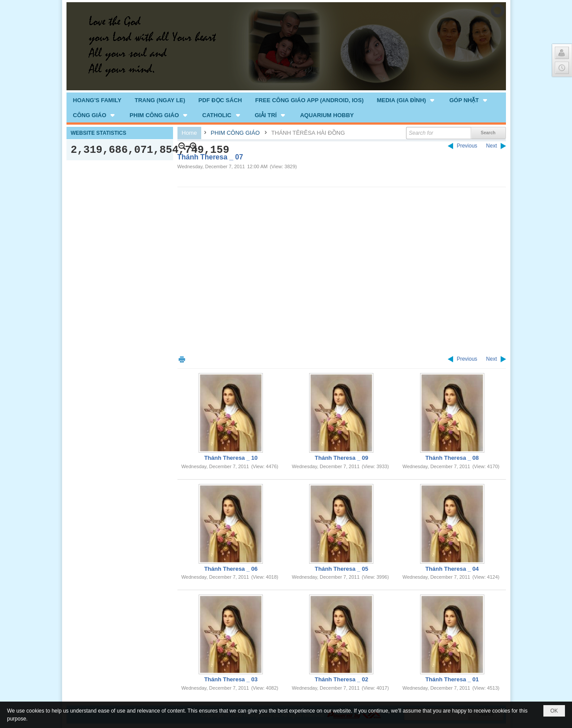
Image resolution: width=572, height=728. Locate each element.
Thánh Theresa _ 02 (341, 679)
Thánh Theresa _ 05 (341, 569)
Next (492, 146)
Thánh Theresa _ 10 (231, 458)
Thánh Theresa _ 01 (452, 679)
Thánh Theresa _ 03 (231, 679)
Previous (467, 146)
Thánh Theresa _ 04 (452, 569)
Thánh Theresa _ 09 (341, 458)
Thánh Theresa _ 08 (452, 458)
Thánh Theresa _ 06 (231, 569)
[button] (407, 100)
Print (182, 359)
